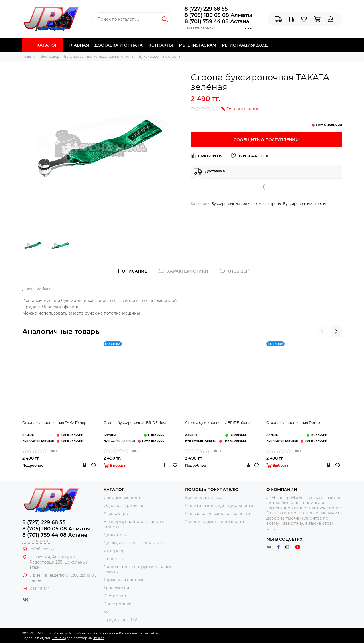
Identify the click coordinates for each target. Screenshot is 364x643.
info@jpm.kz (42, 549)
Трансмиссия (118, 588)
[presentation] (322, 332)
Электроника (117, 604)
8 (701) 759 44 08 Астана (217, 21)
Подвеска (114, 559)
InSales (99, 638)
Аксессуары (116, 514)
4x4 (107, 612)
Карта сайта (148, 633)
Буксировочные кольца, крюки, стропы (246, 204)
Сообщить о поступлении (266, 140)
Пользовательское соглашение (218, 514)
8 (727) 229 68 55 (206, 9)
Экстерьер (115, 596)
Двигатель (115, 535)
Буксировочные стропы (304, 204)
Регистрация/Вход (245, 45)
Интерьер (114, 551)
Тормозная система (124, 580)
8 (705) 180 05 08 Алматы (218, 15)
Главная (79, 45)
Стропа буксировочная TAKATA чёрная (57, 423)
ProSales (59, 638)
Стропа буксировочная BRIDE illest (135, 423)
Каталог (43, 45)
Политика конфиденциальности (219, 506)
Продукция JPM (120, 620)
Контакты (161, 45)
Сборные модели (122, 498)
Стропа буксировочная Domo (293, 423)
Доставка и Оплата (119, 45)
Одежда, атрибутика (125, 506)
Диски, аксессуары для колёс (135, 543)
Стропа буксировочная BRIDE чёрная (219, 423)
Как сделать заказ (204, 498)
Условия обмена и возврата (214, 522)
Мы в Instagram (197, 45)
